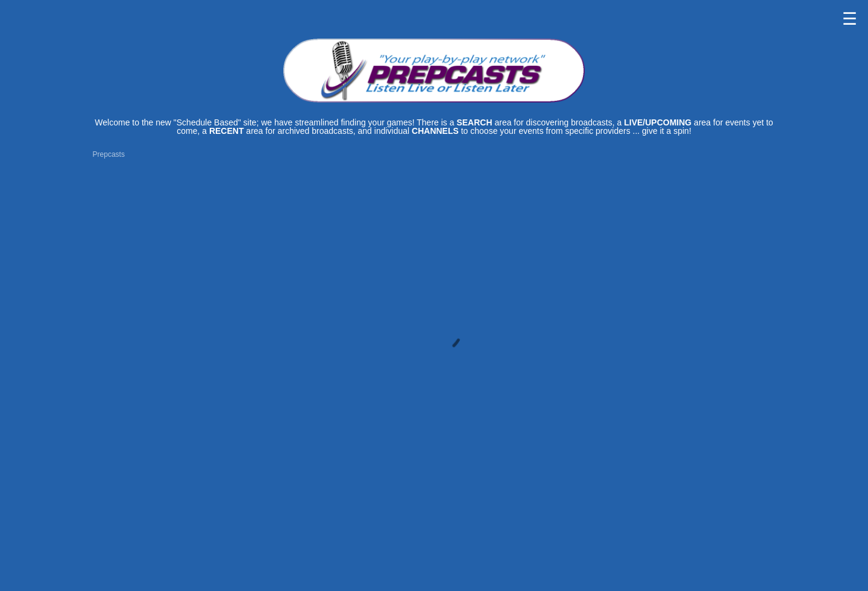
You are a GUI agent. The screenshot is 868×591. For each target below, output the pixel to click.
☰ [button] (850, 19)
